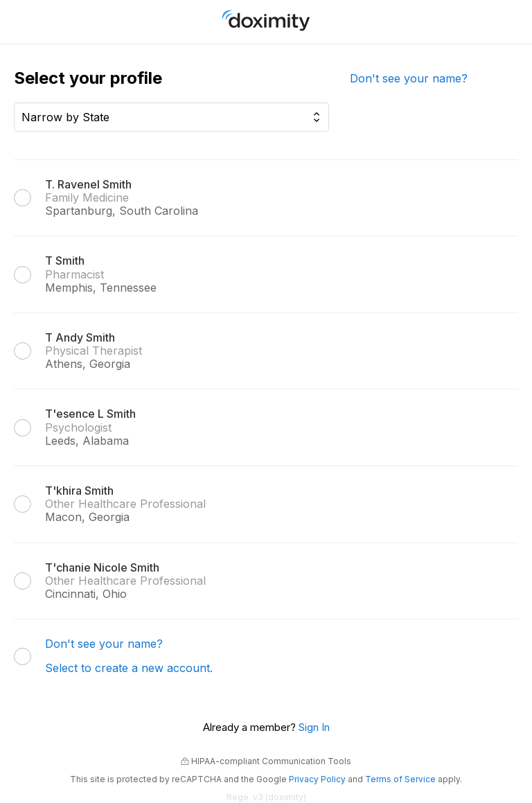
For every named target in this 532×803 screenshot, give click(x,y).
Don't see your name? (409, 78)
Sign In (314, 727)
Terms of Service (400, 779)
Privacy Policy (317, 779)
